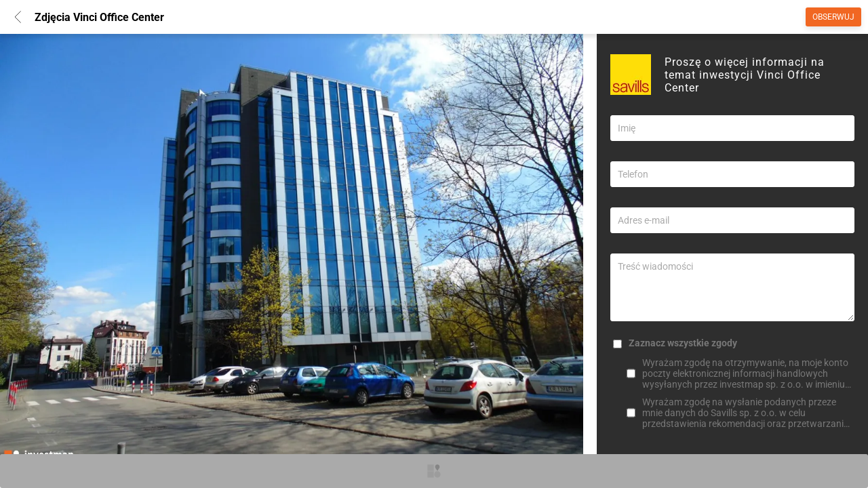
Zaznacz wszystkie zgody (683, 343)
